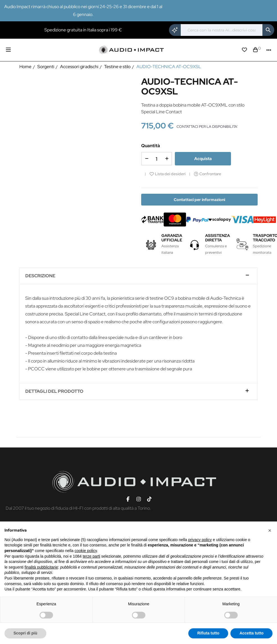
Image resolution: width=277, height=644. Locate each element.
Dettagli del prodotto (54, 391)
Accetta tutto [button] (251, 633)
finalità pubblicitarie (41, 567)
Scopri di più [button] (25, 633)
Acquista (203, 159)
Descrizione (40, 276)
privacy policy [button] (200, 540)
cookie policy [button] (86, 551)
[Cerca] (222, 30)
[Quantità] (157, 159)
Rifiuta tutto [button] (208, 633)
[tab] (138, 276)
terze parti (91, 556)
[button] (270, 530)
